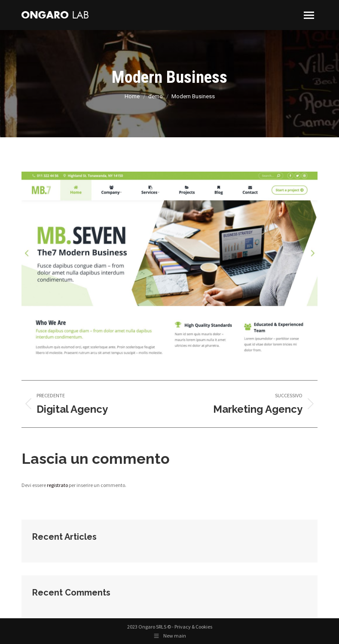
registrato (57, 485)
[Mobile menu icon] (309, 15)
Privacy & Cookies (193, 627)
